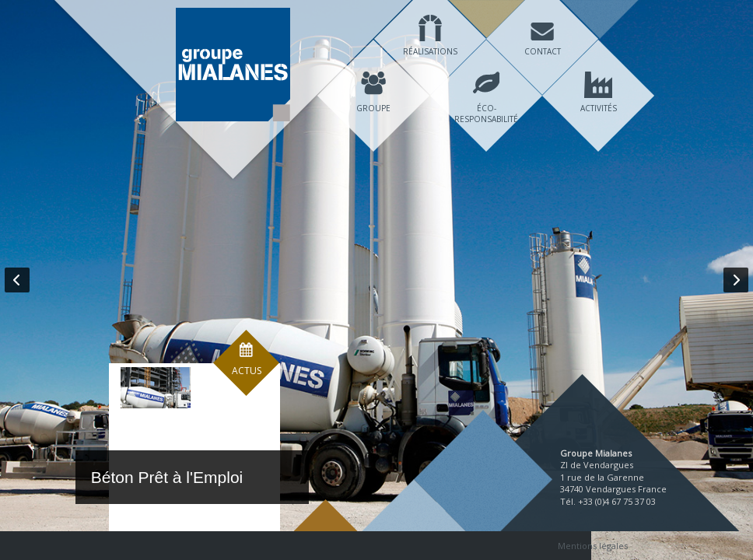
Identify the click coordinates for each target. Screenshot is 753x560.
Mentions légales (593, 546)
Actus (247, 395)
